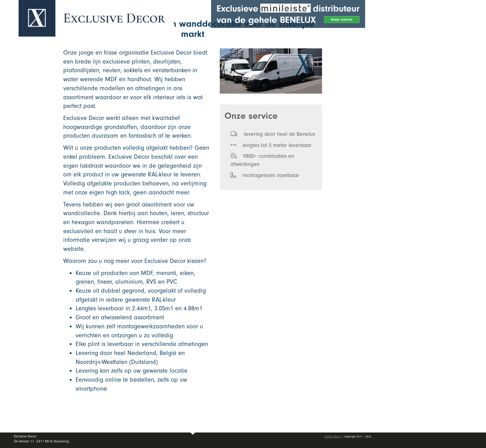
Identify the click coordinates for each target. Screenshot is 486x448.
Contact (411, 121)
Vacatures (414, 106)
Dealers (439, 91)
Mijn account (418, 140)
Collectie (439, 61)
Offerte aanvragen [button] (421, 26)
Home (409, 46)
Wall (439, 76)
